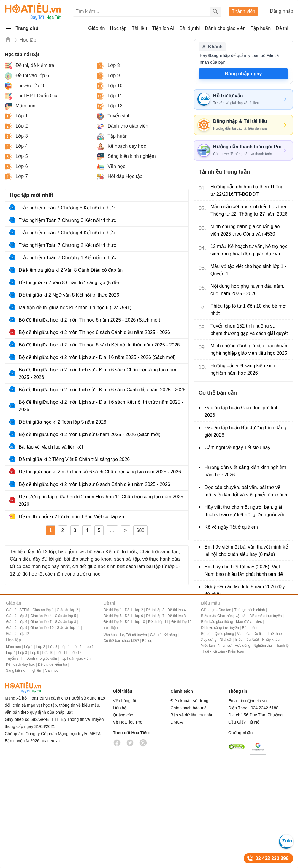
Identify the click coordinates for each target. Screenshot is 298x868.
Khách (212, 47)
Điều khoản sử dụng (190, 701)
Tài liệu (111, 628)
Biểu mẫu (210, 603)
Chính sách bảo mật (189, 708)
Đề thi (282, 28)
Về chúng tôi (124, 701)
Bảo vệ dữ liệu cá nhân (192, 715)
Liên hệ (120, 708)
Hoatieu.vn (8, 40)
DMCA (177, 722)
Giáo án (14, 603)
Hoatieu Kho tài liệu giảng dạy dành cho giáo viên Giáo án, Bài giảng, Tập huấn (33, 11)
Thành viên (244, 11)
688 (141, 530)
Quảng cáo (123, 715)
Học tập (28, 40)
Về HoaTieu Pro (127, 722)
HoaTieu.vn (31, 687)
